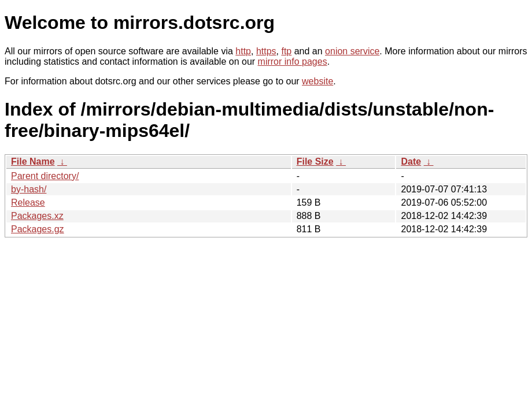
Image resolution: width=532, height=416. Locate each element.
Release (28, 203)
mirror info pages (293, 62)
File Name (33, 161)
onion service (352, 51)
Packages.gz (38, 229)
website (317, 81)
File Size (315, 161)
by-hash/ (29, 189)
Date (411, 161)
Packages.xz (37, 216)
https (266, 51)
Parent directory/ (45, 176)
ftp (286, 51)
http (243, 51)
